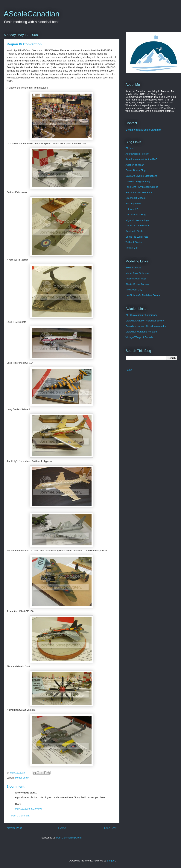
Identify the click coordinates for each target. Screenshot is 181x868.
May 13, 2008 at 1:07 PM (29, 809)
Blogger (111, 861)
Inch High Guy (133, 204)
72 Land (130, 148)
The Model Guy (134, 290)
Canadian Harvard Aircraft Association (146, 326)
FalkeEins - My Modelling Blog (142, 187)
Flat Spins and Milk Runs (139, 192)
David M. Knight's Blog (138, 181)
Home (62, 828)
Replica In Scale (134, 231)
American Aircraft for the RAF (141, 159)
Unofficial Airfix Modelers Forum (143, 295)
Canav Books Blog (136, 170)
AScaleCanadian (32, 14)
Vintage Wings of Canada (139, 337)
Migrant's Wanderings (137, 220)
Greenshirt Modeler (136, 198)
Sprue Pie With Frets (137, 237)
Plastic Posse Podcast (138, 284)
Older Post (109, 828)
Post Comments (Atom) (69, 838)
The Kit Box (132, 248)
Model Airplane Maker (137, 226)
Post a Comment (20, 816)
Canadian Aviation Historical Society (145, 321)
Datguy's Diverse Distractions (141, 176)
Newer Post (14, 828)
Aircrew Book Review (137, 154)
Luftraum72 (132, 209)
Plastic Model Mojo (136, 279)
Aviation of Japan (135, 165)
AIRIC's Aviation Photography (142, 315)
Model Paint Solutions (137, 273)
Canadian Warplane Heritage (141, 332)
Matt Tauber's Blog (136, 215)
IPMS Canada (133, 268)
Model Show (22, 778)
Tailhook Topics (134, 242)
